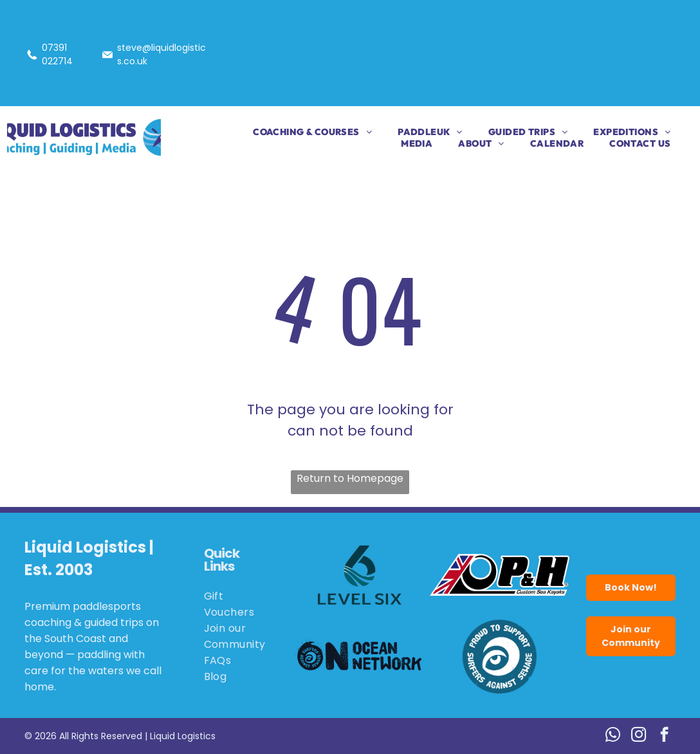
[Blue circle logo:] (500, 656)
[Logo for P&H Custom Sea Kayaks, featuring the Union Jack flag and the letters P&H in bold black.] (500, 575)
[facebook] (664, 736)
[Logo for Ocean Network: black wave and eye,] (359, 656)
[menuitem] (299, 132)
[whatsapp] (613, 736)
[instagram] (639, 736)
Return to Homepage (350, 478)
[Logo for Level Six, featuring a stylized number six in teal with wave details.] (359, 575)
